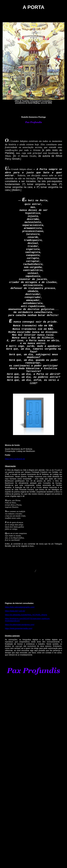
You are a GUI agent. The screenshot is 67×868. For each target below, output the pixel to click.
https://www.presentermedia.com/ (19, 628)
